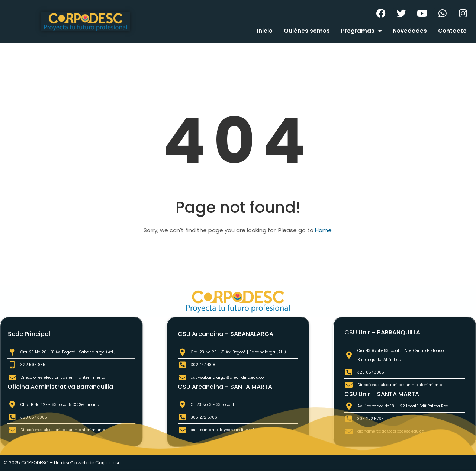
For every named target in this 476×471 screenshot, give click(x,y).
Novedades (410, 31)
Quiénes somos (307, 31)
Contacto (452, 31)
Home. (324, 230)
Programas (361, 31)
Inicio (265, 31)
